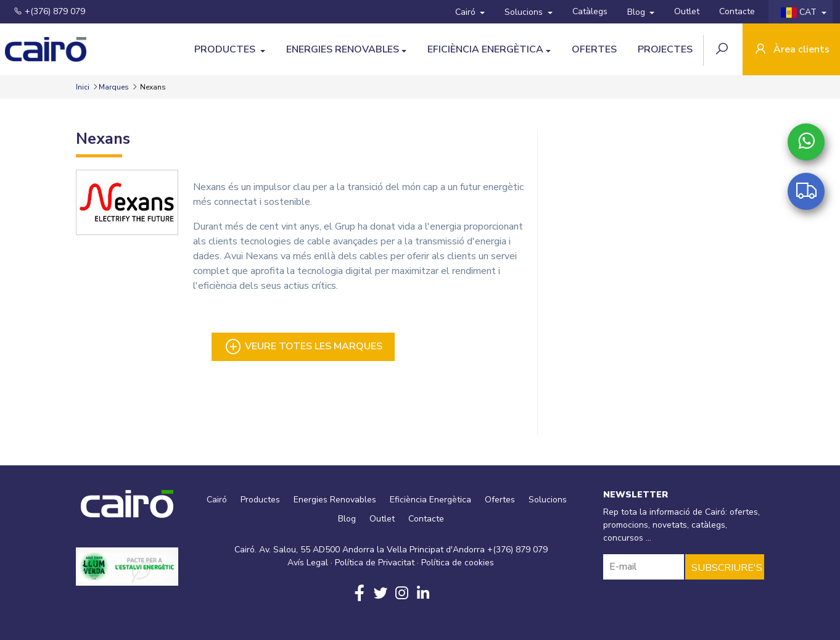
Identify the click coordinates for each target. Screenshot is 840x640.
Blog (637, 12)
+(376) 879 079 (49, 11)
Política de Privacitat (375, 563)
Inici (84, 87)
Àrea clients (791, 50)
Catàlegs (590, 11)
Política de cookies (458, 563)
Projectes (665, 49)
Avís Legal (308, 563)
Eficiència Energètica (485, 49)
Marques (114, 87)
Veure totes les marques (303, 347)
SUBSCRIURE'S (727, 568)
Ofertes (594, 49)
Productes (226, 49)
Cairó (467, 12)
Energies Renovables (343, 49)
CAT (800, 12)
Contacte (737, 11)
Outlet (687, 11)
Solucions (525, 12)
